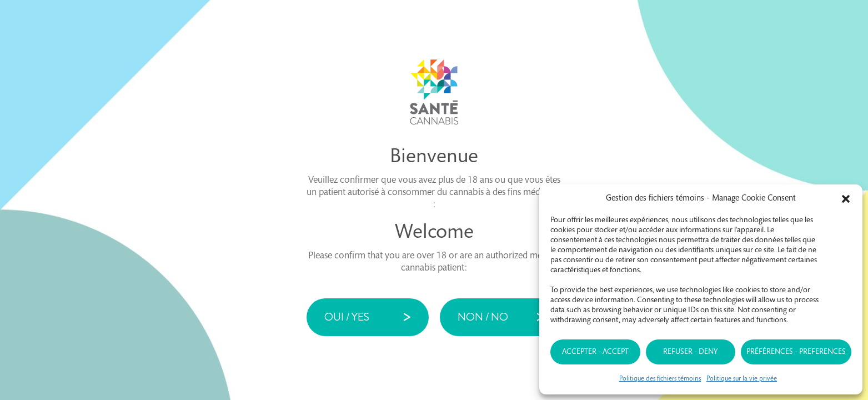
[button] (846, 199)
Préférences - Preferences (796, 352)
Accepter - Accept (595, 352)
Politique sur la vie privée (742, 379)
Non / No (483, 317)
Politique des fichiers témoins (660, 379)
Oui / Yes (347, 317)
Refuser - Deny (690, 352)
